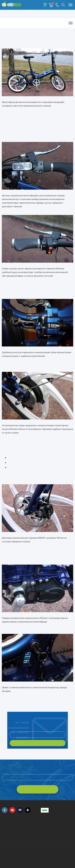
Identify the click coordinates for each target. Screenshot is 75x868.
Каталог (37, 23)
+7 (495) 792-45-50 (3, 826)
